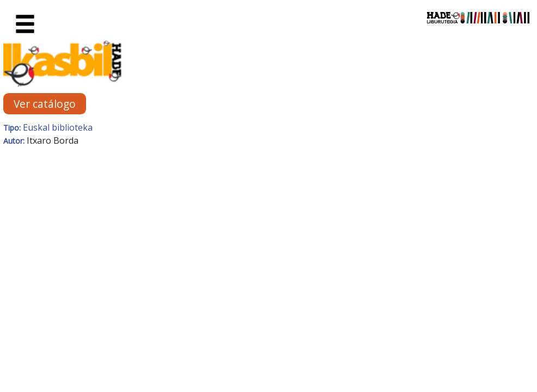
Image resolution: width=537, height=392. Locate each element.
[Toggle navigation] (25, 24)
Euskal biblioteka (58, 127)
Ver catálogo (45, 104)
